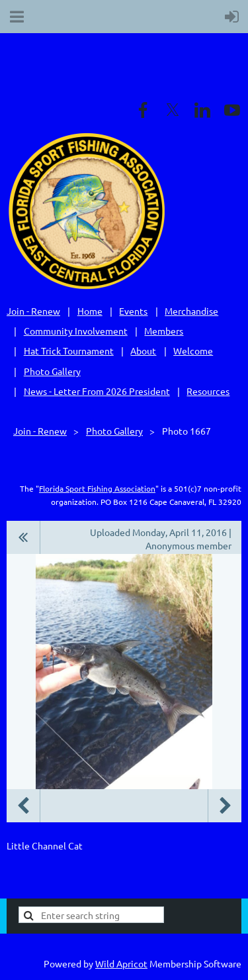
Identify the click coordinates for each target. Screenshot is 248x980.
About (143, 351)
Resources (208, 391)
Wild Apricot (121, 963)
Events (133, 311)
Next (225, 806)
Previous (23, 806)
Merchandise (191, 311)
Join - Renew (33, 311)
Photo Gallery (52, 371)
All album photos (23, 537)
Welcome (193, 351)
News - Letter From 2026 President (97, 391)
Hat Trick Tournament (69, 351)
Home (90, 311)
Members (164, 331)
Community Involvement (76, 331)
